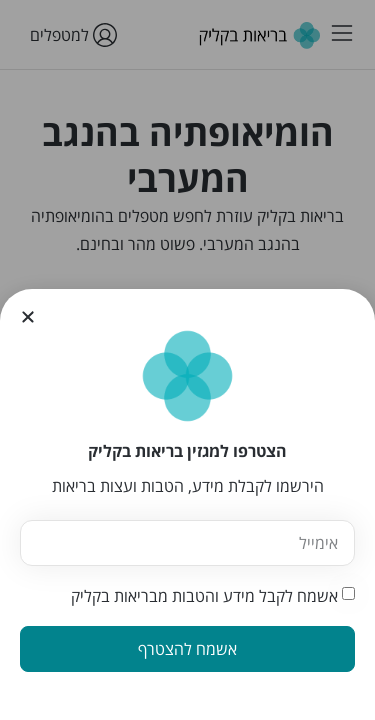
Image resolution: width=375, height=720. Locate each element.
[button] (28, 317)
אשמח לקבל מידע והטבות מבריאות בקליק (204, 596)
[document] (187, 360)
